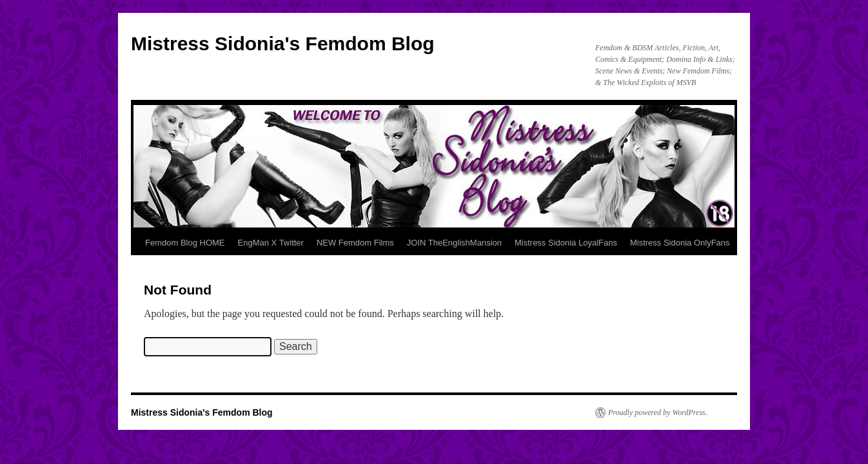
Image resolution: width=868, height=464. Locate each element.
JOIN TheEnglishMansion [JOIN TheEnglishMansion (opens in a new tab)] (454, 243)
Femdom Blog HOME (185, 243)
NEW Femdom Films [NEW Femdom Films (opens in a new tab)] (355, 243)
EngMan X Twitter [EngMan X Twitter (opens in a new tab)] (271, 243)
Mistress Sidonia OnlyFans (680, 243)
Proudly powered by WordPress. (658, 412)
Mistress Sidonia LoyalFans (566, 243)
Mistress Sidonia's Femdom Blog (283, 43)
